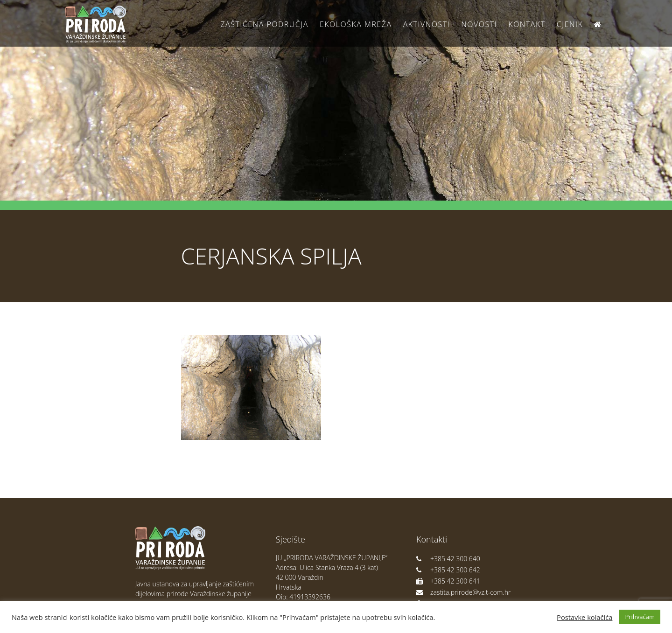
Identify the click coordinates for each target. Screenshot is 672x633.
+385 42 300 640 (448, 559)
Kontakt (527, 24)
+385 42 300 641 (448, 581)
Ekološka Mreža (356, 24)
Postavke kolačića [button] (584, 617)
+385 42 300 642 (448, 570)
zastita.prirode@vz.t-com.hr (463, 592)
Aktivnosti (427, 24)
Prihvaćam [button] (640, 617)
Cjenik (570, 24)
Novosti (479, 24)
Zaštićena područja (264, 24)
